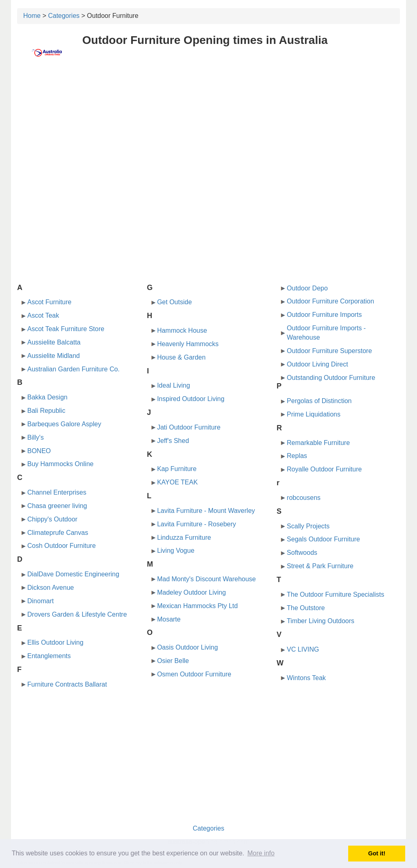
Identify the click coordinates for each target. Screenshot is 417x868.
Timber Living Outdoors (320, 621)
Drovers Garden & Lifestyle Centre (77, 614)
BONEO (39, 451)
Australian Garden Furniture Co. (74, 369)
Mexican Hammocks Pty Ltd (198, 606)
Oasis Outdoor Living (188, 647)
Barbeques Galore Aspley (64, 424)
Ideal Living (174, 385)
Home (32, 16)
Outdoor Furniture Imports (324, 315)
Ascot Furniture (49, 302)
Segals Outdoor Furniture (323, 539)
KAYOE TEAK (178, 482)
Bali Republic (46, 411)
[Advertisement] (208, 129)
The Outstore (306, 608)
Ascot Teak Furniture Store (66, 329)
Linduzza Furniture (184, 538)
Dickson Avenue (50, 588)
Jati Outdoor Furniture (189, 427)
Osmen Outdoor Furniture (194, 674)
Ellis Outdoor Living (55, 642)
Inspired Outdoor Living (191, 399)
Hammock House (182, 330)
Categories (64, 16)
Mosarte (169, 619)
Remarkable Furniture (318, 443)
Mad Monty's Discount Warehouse (207, 579)
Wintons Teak (306, 678)
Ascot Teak (43, 315)
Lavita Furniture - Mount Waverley (206, 511)
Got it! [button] (377, 853)
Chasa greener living (57, 506)
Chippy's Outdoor (52, 519)
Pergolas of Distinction (319, 401)
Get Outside (174, 302)
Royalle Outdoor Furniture (324, 469)
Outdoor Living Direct (317, 364)
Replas (297, 456)
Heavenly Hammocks (188, 344)
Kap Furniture (177, 469)
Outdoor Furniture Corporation (330, 301)
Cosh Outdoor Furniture (61, 546)
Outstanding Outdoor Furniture (331, 378)
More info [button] (261, 853)
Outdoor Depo (307, 288)
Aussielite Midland (54, 356)
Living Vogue (176, 551)
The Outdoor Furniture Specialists (335, 594)
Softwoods (302, 553)
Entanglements (49, 656)
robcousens (304, 498)
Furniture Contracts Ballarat (67, 684)
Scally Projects (308, 526)
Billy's (35, 437)
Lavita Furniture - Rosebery (197, 524)
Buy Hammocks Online (60, 464)
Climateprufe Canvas (58, 533)
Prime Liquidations (314, 414)
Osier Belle (173, 661)
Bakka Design (47, 397)
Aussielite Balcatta (54, 342)
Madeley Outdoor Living (192, 592)
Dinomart (41, 601)
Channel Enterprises (57, 492)
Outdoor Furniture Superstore (329, 351)
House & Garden (181, 357)
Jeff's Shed (173, 441)
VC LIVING (303, 649)
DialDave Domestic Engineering (73, 574)
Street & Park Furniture (320, 566)
